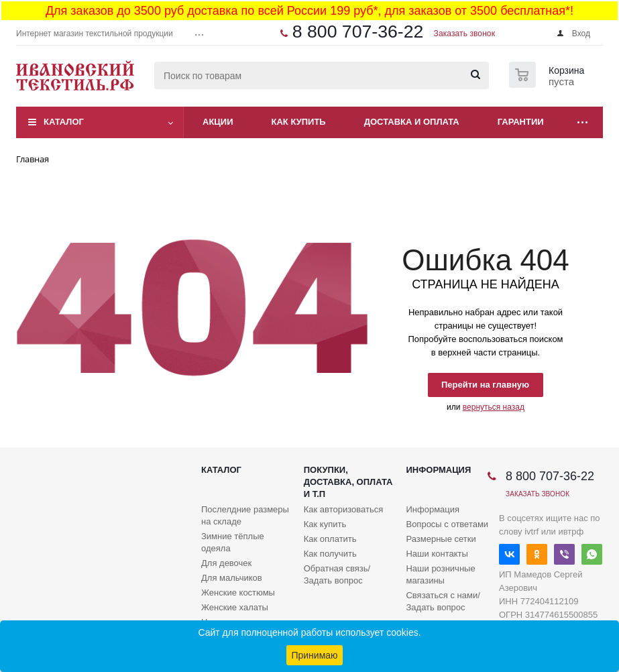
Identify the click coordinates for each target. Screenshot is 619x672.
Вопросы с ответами (447, 524)
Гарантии (521, 122)
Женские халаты (235, 607)
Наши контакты (437, 554)
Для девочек (226, 563)
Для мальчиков (232, 578)
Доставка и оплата (412, 122)
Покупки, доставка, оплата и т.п (348, 482)
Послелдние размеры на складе (245, 515)
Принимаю (314, 655)
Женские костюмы (238, 593)
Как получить (330, 554)
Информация (438, 470)
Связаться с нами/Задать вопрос (443, 601)
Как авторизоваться (344, 509)
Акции (218, 122)
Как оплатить (330, 539)
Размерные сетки (441, 539)
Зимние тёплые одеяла (233, 542)
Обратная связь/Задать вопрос (337, 574)
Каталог (64, 122)
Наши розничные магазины (440, 574)
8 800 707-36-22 (358, 32)
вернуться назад (494, 407)
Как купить (299, 122)
